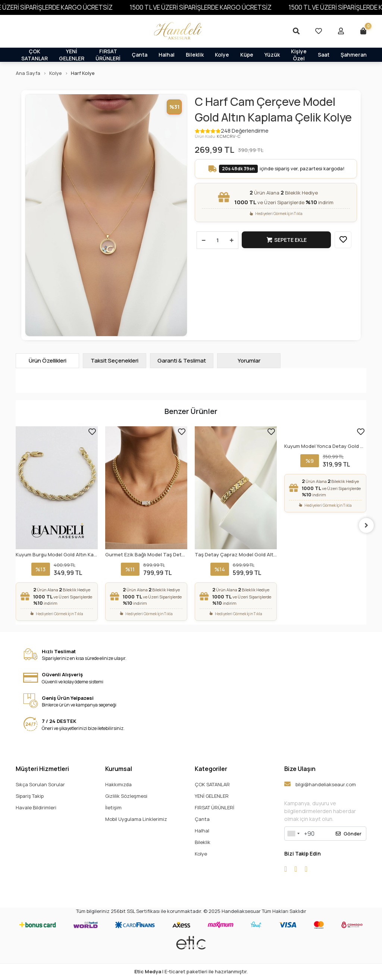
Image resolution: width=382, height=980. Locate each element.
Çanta (140, 55)
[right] (366, 525)
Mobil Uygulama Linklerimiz (136, 819)
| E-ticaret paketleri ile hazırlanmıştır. (191, 971)
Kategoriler (211, 769)
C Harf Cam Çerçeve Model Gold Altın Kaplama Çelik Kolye (273, 110)
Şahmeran (354, 55)
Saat (324, 55)
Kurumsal (119, 769)
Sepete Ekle (286, 240)
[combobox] (293, 834)
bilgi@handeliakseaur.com (320, 784)
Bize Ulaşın (300, 769)
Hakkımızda (118, 784)
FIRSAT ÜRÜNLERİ (108, 55)
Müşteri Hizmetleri (42, 769)
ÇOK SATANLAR (35, 55)
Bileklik (195, 55)
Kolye (222, 55)
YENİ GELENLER (72, 55)
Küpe (247, 55)
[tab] (47, 361)
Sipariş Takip (30, 796)
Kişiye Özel (299, 55)
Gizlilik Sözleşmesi (126, 796)
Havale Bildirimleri (36, 807)
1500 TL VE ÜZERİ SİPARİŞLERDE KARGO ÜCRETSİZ (212, 7)
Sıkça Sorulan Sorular (40, 784)
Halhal (167, 55)
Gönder (349, 834)
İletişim (113, 807)
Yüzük (272, 55)
